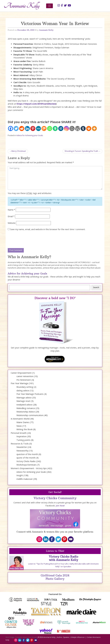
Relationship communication (30, 415)
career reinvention (25, 376)
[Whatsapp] (50, 128)
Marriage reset (23, 401)
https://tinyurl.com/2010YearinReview (36, 104)
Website (12, 223)
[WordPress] (78, 128)
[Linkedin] (27, 128)
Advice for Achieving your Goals (30, 135)
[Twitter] (16, 128)
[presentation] (30, 240)
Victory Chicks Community (55, 498)
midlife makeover (25, 479)
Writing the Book (24, 429)
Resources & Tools (20, 444)
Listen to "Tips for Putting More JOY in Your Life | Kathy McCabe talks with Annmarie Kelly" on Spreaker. (63, 565)
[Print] (89, 128)
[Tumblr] (83, 128)
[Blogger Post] (72, 128)
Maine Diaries (23, 422)
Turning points (23, 440)
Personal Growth (19, 433)
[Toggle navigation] (49, 6)
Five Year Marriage (19, 383)
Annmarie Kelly (46, 30)
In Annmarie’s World (20, 419)
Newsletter (22, 447)
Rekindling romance (26, 408)
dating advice (23, 391)
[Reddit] (22, 128)
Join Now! (60, 506)
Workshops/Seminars (26, 465)
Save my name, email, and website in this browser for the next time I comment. (48, 229)
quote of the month (26, 458)
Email (11, 216)
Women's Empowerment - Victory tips (29, 468)
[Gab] (55, 128)
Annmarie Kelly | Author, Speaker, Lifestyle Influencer (64, 637)
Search (96, 287)
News (19, 426)
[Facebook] (11, 128)
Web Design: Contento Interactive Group (21, 637)
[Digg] (61, 128)
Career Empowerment (21, 373)
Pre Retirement (24, 380)
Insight (20, 475)
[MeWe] (38, 128)
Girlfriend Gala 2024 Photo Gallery (55, 577)
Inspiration (21, 436)
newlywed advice (24, 405)
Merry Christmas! (19, 151)
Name (11, 210)
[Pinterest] (33, 128)
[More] (94, 128)
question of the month (27, 454)
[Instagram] (66, 128)
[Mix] (44, 128)
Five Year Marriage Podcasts (30, 394)
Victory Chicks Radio (26, 461)
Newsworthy (22, 451)
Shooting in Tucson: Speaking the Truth (81, 151)
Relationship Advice (26, 412)
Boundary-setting (25, 387)
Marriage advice (24, 398)
